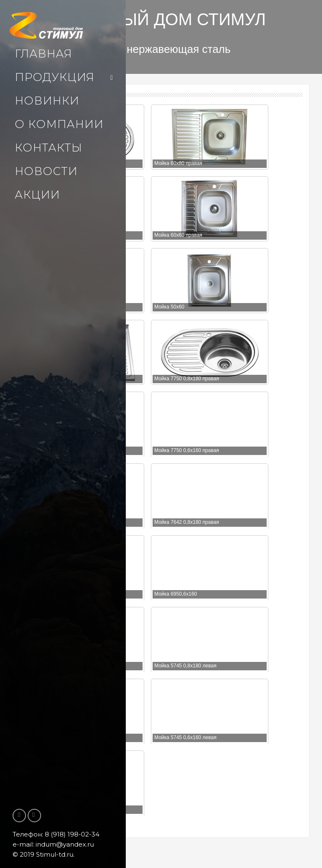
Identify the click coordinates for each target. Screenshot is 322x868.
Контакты (48, 148)
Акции (37, 195)
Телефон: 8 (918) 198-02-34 (56, 834)
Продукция (55, 77)
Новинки (47, 101)
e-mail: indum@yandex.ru (53, 844)
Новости (46, 171)
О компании (59, 124)
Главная (43, 54)
